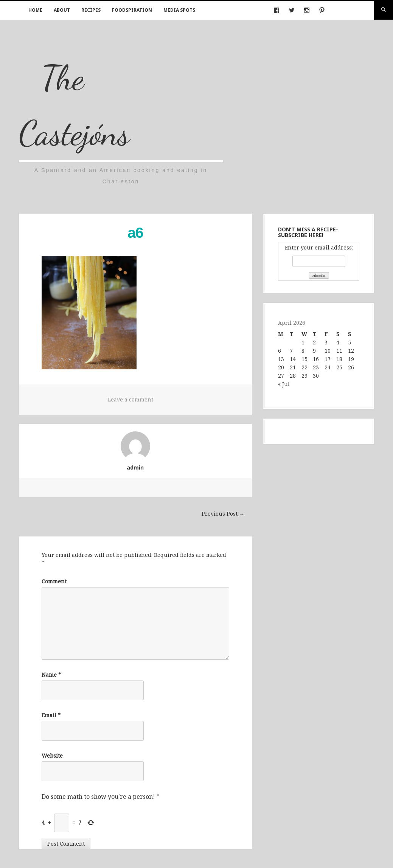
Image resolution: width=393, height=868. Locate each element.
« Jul (284, 384)
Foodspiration (132, 10)
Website (52, 756)
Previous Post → (223, 514)
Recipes (91, 10)
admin (135, 467)
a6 (135, 233)
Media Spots (179, 10)
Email (51, 715)
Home (35, 10)
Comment (54, 581)
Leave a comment (130, 399)
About (62, 10)
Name (51, 675)
